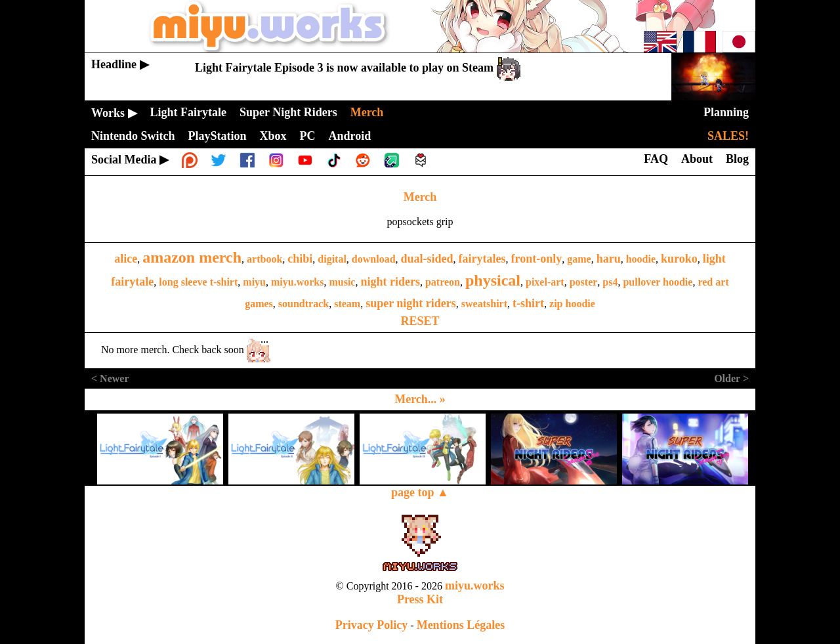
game (579, 259)
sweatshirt (484, 304)
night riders (390, 282)
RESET (420, 321)
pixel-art (545, 282)
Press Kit (420, 599)
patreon (443, 282)
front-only (537, 259)
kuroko (679, 259)
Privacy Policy (371, 625)
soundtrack (304, 304)
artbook (264, 259)
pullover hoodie (658, 282)
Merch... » (420, 399)
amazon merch (192, 257)
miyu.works (297, 282)
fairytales (482, 259)
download (374, 259)
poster (584, 282)
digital (332, 259)
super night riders (411, 303)
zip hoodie (572, 304)
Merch (420, 197)
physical (493, 280)
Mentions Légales (461, 625)
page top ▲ (420, 492)
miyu (254, 282)
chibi (300, 259)
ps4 (610, 282)
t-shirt (528, 303)
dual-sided (427, 259)
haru (609, 259)
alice (126, 259)
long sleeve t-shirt (198, 282)
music (342, 282)
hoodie (641, 259)
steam (347, 304)
